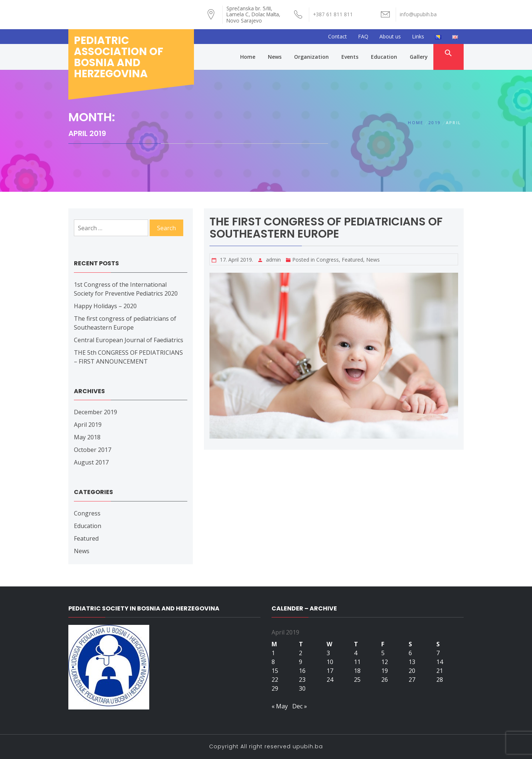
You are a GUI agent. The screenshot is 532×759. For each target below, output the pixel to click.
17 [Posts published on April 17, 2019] (330, 671)
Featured (352, 260)
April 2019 (88, 425)
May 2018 (87, 437)
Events (350, 57)
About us (390, 36)
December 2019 (96, 412)
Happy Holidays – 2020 (105, 306)
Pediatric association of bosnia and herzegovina (119, 57)
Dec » (300, 706)
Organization (311, 57)
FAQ (363, 36)
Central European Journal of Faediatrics (129, 340)
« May (280, 706)
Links (418, 36)
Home (248, 57)
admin (273, 260)
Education (384, 57)
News (275, 57)
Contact (337, 36)
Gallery (419, 57)
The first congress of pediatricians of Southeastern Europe (326, 228)
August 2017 (91, 462)
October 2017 (93, 450)
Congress (328, 260)
